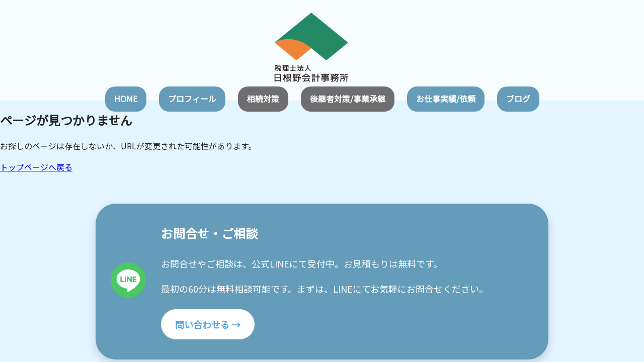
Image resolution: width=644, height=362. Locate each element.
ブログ (518, 99)
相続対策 (263, 99)
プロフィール (192, 99)
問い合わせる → (208, 324)
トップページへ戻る (36, 167)
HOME (126, 99)
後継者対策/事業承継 (348, 99)
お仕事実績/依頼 (446, 99)
